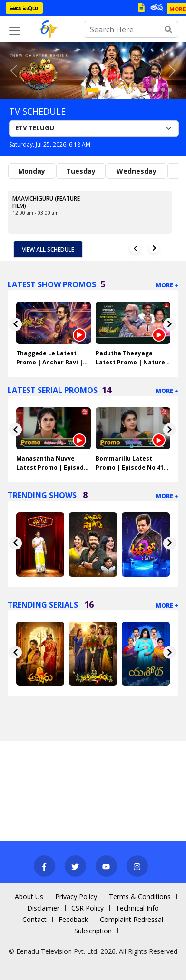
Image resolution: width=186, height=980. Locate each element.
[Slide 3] (110, 90)
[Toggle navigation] (15, 31)
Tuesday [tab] (81, 171)
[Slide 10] (157, 90)
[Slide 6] (130, 90)
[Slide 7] (137, 90)
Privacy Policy (76, 897)
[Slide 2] (103, 90)
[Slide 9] (150, 90)
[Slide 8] (143, 90)
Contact (34, 919)
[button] (14, 71)
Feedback (73, 919)
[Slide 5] (123, 90)
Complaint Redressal (132, 919)
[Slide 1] (93, 90)
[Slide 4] (117, 90)
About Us (29, 897)
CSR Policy (88, 908)
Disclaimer (43, 908)
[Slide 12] (170, 90)
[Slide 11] (163, 90)
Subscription (93, 931)
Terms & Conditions (140, 897)
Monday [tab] (32, 171)
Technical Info (137, 908)
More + (167, 285)
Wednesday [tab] (137, 171)
